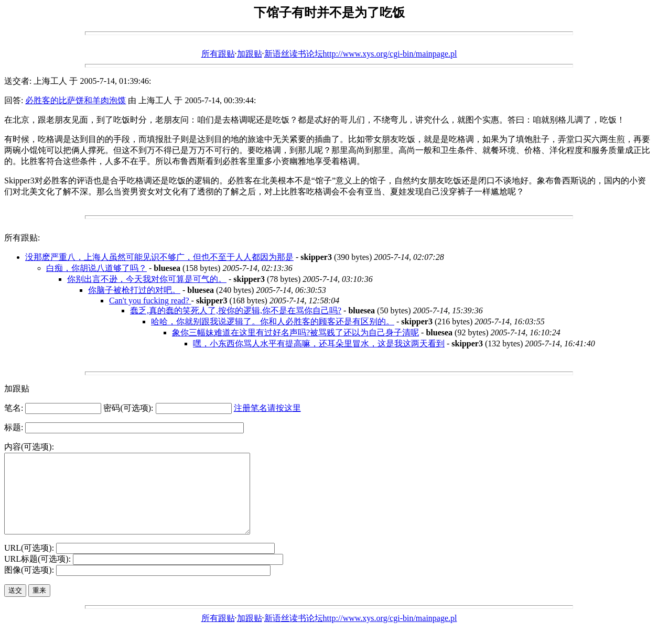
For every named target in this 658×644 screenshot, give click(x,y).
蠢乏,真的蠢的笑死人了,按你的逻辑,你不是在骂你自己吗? (236, 310)
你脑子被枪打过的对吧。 (134, 290)
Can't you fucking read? (150, 301)
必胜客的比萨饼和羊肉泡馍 (75, 100)
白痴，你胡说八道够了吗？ (96, 268)
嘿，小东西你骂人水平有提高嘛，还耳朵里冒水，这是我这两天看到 (319, 343)
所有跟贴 (218, 54)
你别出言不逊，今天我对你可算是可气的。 (147, 279)
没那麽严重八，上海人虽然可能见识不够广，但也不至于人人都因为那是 (159, 257)
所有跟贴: (22, 238)
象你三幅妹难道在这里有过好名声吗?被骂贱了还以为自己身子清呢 (295, 332)
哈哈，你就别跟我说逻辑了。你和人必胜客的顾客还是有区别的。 (273, 321)
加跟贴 (250, 54)
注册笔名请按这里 (267, 408)
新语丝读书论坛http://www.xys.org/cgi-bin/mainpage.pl (361, 54)
